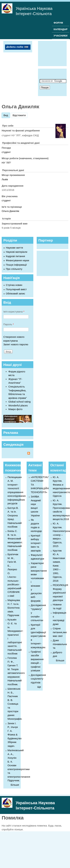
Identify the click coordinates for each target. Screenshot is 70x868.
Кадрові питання (15, 256)
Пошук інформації (16, 265)
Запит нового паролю (16, 344)
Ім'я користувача (14, 312)
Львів (5, 179)
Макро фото (15, 409)
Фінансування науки (17, 260)
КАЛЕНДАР (61, 29)
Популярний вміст (16, 289)
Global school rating (20, 402)
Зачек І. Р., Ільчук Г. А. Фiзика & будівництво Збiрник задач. (15, 735)
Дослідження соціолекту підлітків (38, 679)
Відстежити (19, 115)
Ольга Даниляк (10, 211)
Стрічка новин (14, 285)
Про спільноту (14, 269)
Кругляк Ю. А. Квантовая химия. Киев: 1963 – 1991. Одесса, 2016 (59, 566)
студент (6, 152)
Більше (15, 785)
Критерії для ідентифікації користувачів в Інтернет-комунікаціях (38, 636)
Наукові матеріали (17, 252)
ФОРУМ (58, 23)
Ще (39, 687)
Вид (7, 115)
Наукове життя (14, 248)
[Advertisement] (53, 53)
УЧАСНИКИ (61, 36)
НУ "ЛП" (6, 163)
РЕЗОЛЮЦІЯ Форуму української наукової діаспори (60, 593)
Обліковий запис (15, 293)
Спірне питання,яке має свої (60, 632)
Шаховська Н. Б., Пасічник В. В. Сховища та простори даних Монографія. (15, 704)
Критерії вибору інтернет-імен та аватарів (36, 543)
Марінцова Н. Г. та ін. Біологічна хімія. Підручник (14, 608)
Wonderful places (18, 405)
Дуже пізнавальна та (60, 644)
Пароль (9, 324)
